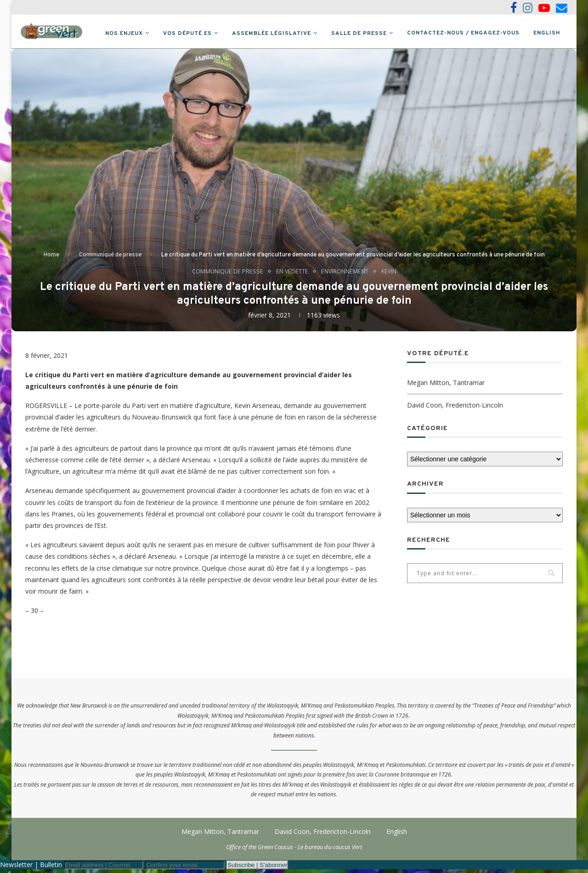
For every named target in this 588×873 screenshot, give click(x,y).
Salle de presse (359, 34)
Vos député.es (187, 34)
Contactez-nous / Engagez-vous (463, 33)
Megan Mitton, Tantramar (446, 386)
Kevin (389, 275)
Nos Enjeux (124, 34)
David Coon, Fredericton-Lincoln (455, 408)
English (547, 33)
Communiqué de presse (110, 258)
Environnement (345, 275)
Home (51, 258)
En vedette (291, 275)
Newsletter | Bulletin (31, 868)
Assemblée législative (271, 34)
